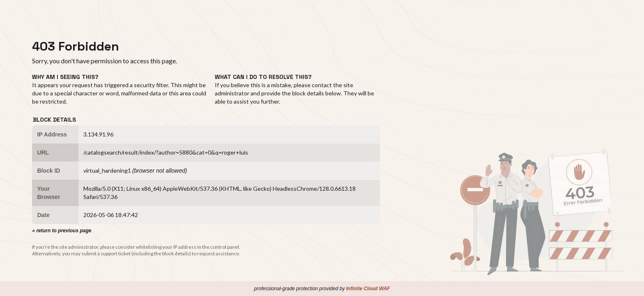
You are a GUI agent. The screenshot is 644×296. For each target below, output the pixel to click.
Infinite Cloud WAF (368, 289)
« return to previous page (62, 231)
